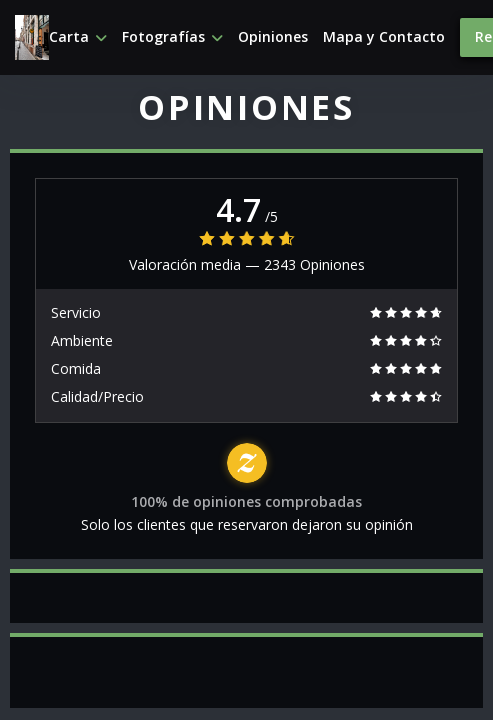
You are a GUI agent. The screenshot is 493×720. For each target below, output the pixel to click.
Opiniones (273, 37)
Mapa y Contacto (384, 37)
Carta (78, 37)
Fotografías (172, 37)
